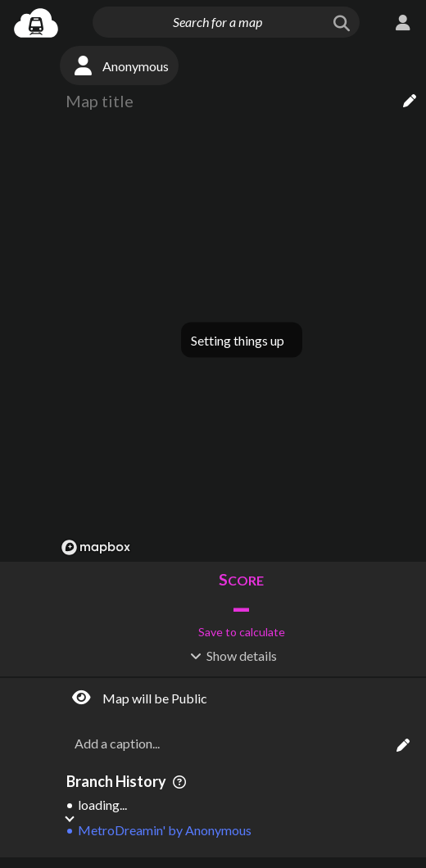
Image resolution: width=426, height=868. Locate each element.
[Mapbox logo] (96, 547)
